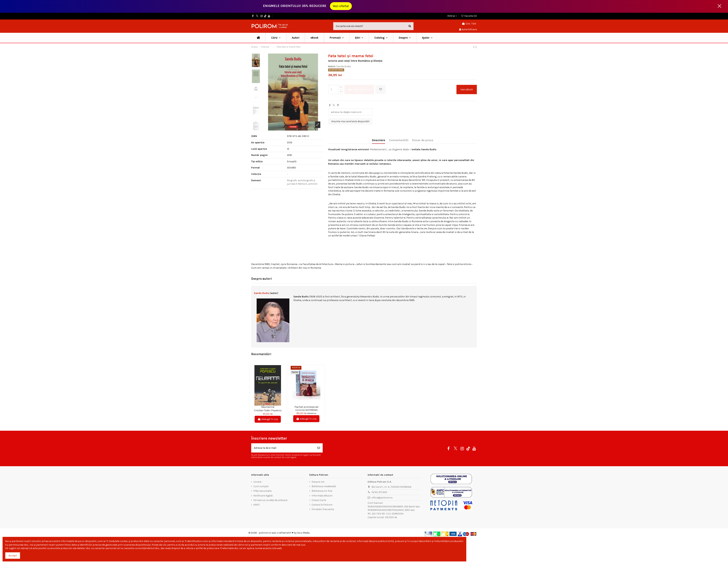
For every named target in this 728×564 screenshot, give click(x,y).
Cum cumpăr (261, 486)
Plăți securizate (262, 491)
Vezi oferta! (341, 6)
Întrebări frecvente (323, 509)
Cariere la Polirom (322, 505)
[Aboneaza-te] (319, 448)
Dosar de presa (423, 140)
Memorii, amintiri (308, 184)
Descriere (379, 140)
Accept (13, 556)
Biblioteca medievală (324, 486)
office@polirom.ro (382, 498)
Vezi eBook (467, 90)
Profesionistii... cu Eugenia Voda (389, 149)
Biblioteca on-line (322, 491)
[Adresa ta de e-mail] (283, 448)
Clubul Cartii (319, 500)
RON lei (452, 16)
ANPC (257, 505)
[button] (337, 38)
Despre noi (318, 482)
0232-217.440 (379, 492)
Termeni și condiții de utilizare (270, 500)
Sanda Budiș (344, 66)
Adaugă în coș (359, 90)
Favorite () (469, 16)
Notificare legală (263, 496)
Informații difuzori (322, 496)
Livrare (257, 482)
